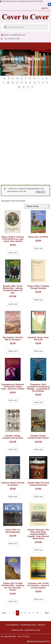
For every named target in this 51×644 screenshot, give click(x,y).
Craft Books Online (17, 630)
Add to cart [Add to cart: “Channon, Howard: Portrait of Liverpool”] (13, 497)
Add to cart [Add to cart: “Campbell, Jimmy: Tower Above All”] (38, 351)
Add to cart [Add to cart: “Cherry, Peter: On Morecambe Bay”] (13, 543)
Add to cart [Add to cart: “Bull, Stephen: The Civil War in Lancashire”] (13, 351)
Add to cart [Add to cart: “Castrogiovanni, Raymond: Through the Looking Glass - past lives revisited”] (13, 400)
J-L (24, 67)
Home (19, 67)
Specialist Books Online (32, 630)
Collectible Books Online (28, 625)
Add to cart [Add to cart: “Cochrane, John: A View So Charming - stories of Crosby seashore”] (38, 599)
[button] (26, 45)
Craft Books (41, 625)
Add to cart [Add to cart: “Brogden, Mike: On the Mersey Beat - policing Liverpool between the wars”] (13, 304)
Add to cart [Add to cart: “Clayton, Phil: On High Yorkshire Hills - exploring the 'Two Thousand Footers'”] (13, 601)
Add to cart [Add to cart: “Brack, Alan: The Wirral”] (38, 248)
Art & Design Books (12, 625)
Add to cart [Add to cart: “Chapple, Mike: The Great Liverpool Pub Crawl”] (38, 497)
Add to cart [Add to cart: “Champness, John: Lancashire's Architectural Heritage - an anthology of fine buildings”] (38, 402)
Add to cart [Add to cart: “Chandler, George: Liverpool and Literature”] (13, 449)
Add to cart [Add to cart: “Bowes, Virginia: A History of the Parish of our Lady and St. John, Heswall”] (13, 253)
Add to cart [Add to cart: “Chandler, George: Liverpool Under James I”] (38, 449)
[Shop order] (37, 206)
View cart (40, 192)
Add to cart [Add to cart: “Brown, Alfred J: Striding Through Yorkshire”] (38, 300)
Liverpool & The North (35, 67)
